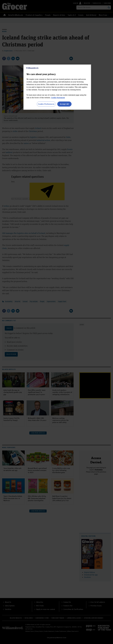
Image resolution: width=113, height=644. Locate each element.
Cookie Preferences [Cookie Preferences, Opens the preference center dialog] (46, 104)
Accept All (64, 104)
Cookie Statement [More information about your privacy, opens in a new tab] (58, 98)
